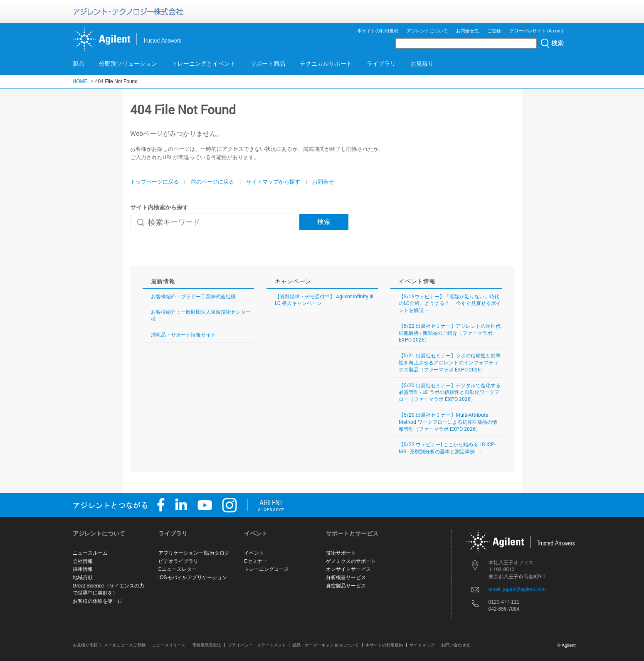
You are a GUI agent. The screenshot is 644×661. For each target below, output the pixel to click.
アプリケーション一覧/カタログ (194, 553)
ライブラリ (381, 64)
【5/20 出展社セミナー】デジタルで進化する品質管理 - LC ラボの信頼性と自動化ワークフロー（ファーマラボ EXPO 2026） (450, 392)
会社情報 (83, 561)
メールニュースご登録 (125, 645)
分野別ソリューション (128, 64)
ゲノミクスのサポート (351, 561)
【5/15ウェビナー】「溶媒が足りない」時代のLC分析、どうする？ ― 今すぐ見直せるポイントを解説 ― (450, 303)
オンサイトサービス (348, 569)
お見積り (422, 64)
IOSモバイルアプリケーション (193, 577)
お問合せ (323, 182)
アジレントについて (427, 31)
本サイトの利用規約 (378, 31)
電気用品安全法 (207, 645)
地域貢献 (83, 577)
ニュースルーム (90, 553)
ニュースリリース (169, 645)
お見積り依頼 (85, 645)
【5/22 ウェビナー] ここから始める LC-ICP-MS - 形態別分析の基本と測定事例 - (447, 448)
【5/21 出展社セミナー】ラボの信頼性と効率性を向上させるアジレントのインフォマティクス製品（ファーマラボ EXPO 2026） (450, 362)
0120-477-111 (504, 602)
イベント (254, 553)
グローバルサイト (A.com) (536, 31)
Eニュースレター (178, 569)
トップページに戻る (154, 182)
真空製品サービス (346, 586)
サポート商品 (268, 64)
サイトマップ (422, 645)
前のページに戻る (212, 182)
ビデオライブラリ (178, 561)
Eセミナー (256, 561)
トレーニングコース (266, 569)
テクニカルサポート (326, 64)
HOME (80, 81)
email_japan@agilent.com (517, 589)
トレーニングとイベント (204, 64)
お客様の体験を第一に (98, 601)
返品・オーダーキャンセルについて (326, 645)
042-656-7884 (504, 609)
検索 (324, 221)
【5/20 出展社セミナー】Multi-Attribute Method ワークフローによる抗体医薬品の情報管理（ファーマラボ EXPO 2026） (448, 422)
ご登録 (494, 31)
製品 (79, 64)
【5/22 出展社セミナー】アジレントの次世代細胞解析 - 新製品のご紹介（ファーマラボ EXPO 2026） (450, 333)
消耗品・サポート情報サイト (183, 334)
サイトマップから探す (273, 182)
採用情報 (83, 569)
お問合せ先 (468, 31)
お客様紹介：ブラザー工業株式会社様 (193, 296)
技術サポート (341, 553)
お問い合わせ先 (456, 645)
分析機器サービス (346, 577)
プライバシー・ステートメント (257, 645)
